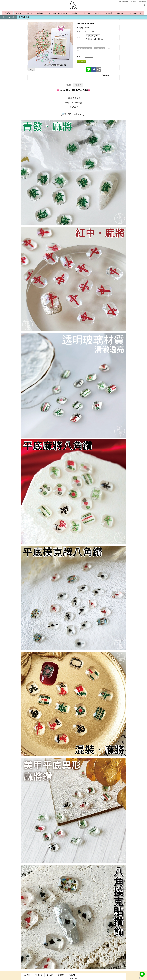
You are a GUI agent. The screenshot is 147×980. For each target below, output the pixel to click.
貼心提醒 (50, 975)
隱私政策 (61, 975)
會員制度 (109, 13)
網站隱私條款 (73, 979)
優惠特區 (40, 13)
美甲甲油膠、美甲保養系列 (58, 13)
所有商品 (8, 13)
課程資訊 (121, 13)
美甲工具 (87, 13)
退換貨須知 (38, 975)
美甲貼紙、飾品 (24, 17)
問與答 (78, 85)
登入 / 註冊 (142, 1)
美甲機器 (75, 13)
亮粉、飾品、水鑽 (8, 17)
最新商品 (19, 13)
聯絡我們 (72, 975)
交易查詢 (134, 1)
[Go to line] (142, 974)
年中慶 (30, 13)
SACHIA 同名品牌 (135, 13)
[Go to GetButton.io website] (142, 978)
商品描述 (69, 85)
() (124, 2)
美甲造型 (98, 13)
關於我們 (27, 975)
